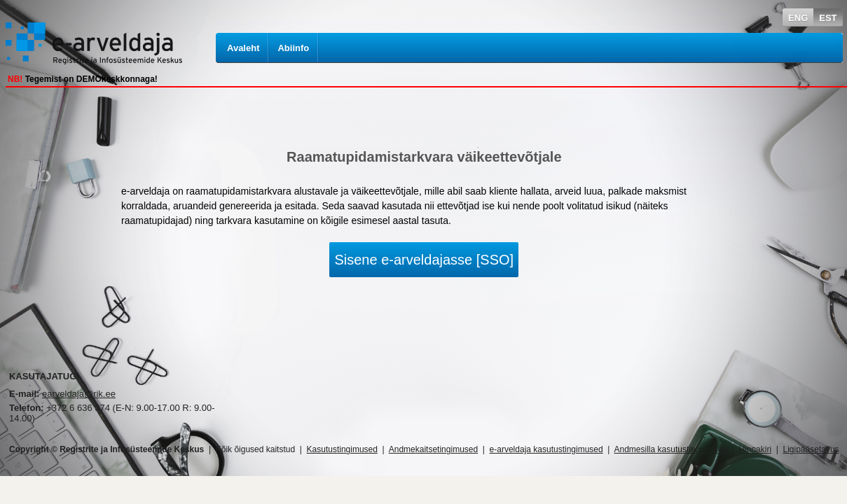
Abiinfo (293, 48)
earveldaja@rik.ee (79, 394)
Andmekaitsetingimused (433, 449)
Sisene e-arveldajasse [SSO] (424, 260)
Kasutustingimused (342, 449)
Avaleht (243, 48)
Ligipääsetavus (811, 449)
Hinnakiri (755, 449)
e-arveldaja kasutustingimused (546, 449)
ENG (798, 18)
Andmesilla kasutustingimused (671, 449)
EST (828, 18)
